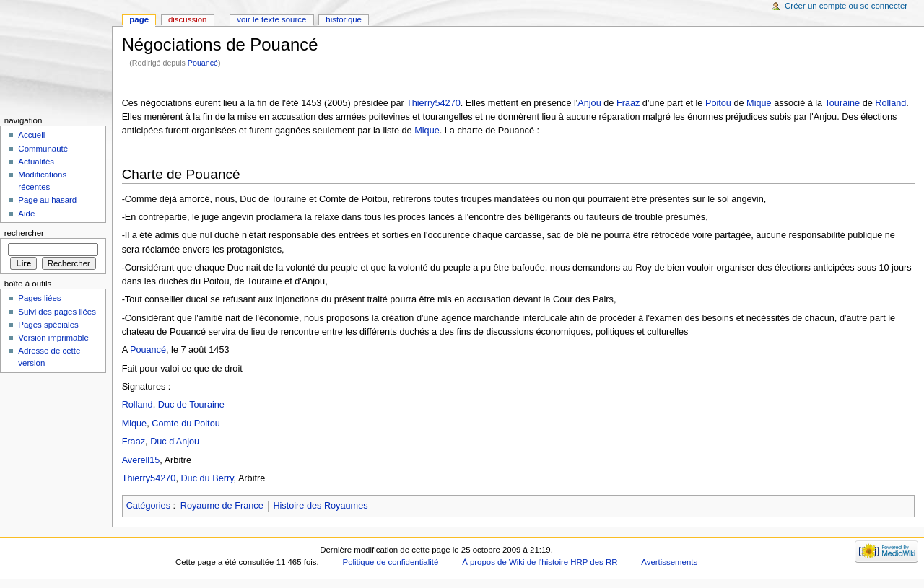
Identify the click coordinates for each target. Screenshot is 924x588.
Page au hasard (47, 200)
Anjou (589, 103)
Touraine (842, 103)
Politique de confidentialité (391, 562)
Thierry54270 (433, 103)
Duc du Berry (207, 478)
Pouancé (203, 63)
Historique (344, 19)
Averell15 (141, 460)
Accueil (31, 135)
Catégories (148, 506)
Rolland (890, 103)
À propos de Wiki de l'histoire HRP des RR (540, 562)
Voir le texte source (271, 19)
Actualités (36, 162)
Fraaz (628, 103)
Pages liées (39, 298)
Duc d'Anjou (175, 442)
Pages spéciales (48, 325)
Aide (26, 214)
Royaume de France (222, 506)
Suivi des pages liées (57, 312)
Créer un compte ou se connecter (846, 6)
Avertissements (669, 562)
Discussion (187, 19)
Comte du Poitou (186, 424)
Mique (759, 103)
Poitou (718, 103)
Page (139, 19)
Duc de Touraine (191, 405)
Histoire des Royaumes (320, 506)
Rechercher (24, 233)
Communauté (43, 149)
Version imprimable (53, 338)
